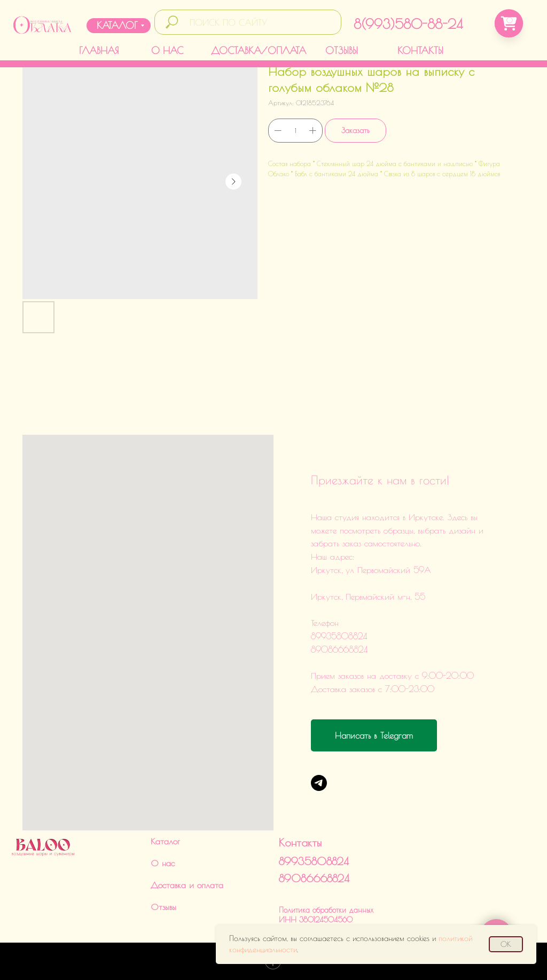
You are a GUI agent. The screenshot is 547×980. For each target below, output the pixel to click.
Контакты (300, 842)
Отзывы (163, 907)
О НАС (167, 50)
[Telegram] (319, 783)
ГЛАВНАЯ (99, 50)
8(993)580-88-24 (408, 24)
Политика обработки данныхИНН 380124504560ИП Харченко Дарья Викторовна (331, 920)
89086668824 (314, 878)
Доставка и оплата (187, 885)
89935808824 (314, 861)
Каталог (165, 841)
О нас (163, 863)
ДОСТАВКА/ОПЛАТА (259, 50)
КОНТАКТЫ (420, 50)
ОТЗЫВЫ (342, 50)
